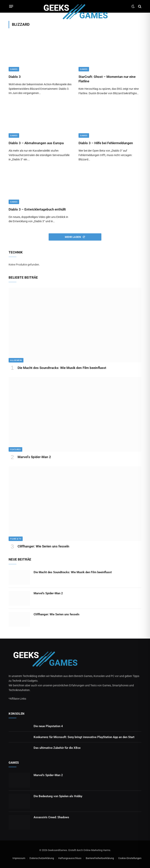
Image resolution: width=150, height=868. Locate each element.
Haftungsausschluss (70, 858)
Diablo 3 (15, 77)
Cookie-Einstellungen (130, 858)
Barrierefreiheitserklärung (100, 858)
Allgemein (16, 360)
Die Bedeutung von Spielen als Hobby (58, 796)
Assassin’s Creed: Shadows (51, 817)
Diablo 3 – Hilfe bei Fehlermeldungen (106, 143)
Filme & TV (16, 539)
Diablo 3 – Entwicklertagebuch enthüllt (37, 209)
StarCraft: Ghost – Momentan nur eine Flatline (107, 79)
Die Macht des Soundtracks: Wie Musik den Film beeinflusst (62, 368)
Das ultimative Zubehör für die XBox (57, 748)
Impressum (19, 858)
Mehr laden (75, 237)
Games (14, 69)
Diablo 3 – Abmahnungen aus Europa (36, 143)
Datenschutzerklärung (42, 858)
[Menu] (11, 6)
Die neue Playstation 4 (48, 726)
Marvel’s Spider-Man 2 (34, 457)
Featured (15, 449)
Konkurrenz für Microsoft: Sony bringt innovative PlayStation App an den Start (84, 737)
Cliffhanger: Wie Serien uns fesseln (43, 546)
